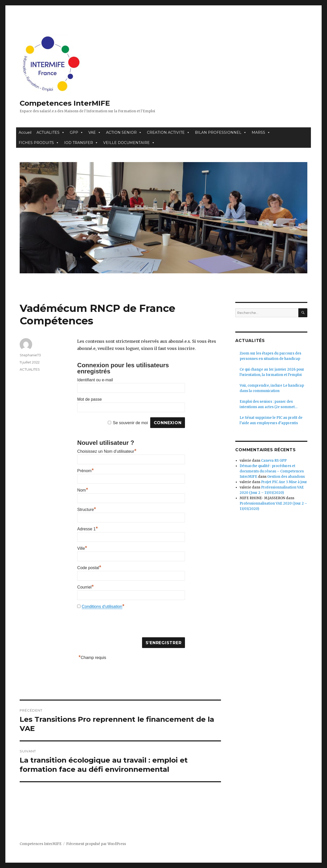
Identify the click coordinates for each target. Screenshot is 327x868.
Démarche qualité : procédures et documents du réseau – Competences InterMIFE (272, 471)
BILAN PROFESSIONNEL (221, 132)
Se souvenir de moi (130, 423)
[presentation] (116, 625)
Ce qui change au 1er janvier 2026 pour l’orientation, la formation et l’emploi (272, 372)
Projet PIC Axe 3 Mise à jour (284, 482)
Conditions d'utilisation (102, 607)
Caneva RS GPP (274, 461)
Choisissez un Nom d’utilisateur (107, 451)
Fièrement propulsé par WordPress (96, 844)
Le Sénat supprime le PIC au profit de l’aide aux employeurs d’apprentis (271, 420)
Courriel (85, 587)
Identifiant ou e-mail (95, 380)
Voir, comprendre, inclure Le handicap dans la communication (272, 388)
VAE (95, 132)
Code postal (89, 568)
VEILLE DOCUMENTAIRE (129, 143)
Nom (83, 490)
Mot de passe (89, 399)
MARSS (261, 132)
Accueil (25, 132)
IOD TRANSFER (81, 143)
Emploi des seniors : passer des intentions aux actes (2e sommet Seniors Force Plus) (267, 405)
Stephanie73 (30, 355)
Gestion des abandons (286, 477)
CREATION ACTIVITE (168, 132)
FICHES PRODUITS (39, 143)
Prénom (85, 471)
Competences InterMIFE (65, 103)
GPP (77, 132)
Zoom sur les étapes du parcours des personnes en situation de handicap (270, 356)
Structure (86, 510)
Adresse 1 (87, 529)
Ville (82, 548)
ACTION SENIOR (124, 132)
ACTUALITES (51, 132)
